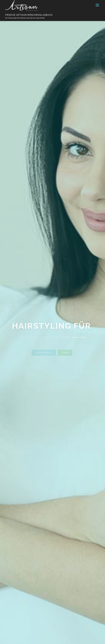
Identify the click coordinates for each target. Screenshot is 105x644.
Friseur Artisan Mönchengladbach (29, 15)
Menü (97, 5)
